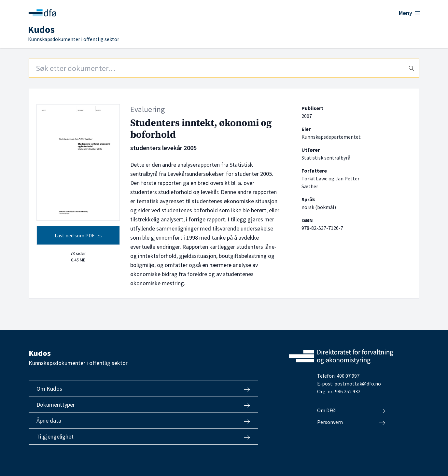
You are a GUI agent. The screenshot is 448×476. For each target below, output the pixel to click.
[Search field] (224, 68)
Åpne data (143, 421)
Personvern (351, 422)
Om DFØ (351, 411)
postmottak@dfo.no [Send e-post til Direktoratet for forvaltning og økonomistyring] (358, 384)
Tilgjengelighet (143, 437)
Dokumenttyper (143, 405)
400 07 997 (348, 376)
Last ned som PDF (78, 235)
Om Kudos (143, 389)
